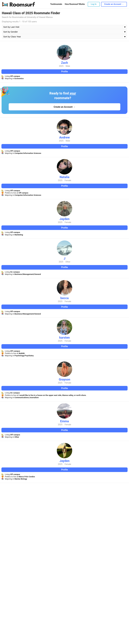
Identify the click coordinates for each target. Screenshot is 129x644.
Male (68, 66)
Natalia (65, 177)
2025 (61, 66)
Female (68, 180)
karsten (64, 338)
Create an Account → (114, 4)
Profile (65, 72)
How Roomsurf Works (75, 4)
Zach (64, 63)
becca (64, 298)
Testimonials (56, 4)
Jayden (64, 219)
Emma (65, 421)
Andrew (64, 137)
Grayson (64, 379)
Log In (94, 4)
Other (68, 262)
